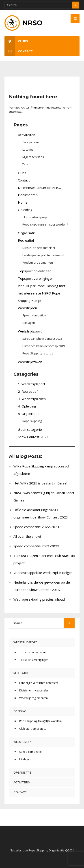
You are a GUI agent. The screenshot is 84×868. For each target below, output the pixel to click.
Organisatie (27, 233)
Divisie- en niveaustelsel (39, 248)
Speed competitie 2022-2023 (36, 527)
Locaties (28, 149)
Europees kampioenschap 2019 (44, 346)
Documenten (28, 195)
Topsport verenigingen (36, 278)
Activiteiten (27, 135)
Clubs (16, 41)
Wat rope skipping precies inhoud (39, 599)
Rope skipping (32, 421)
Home (23, 202)
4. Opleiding (27, 406)
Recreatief (26, 240)
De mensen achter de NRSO (40, 188)
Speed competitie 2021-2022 (36, 546)
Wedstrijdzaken (30, 362)
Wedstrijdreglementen (38, 262)
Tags (26, 164)
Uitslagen (29, 323)
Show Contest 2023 (33, 437)
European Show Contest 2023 (42, 339)
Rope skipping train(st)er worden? (45, 224)
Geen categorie (30, 429)
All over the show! (27, 536)
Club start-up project (36, 217)
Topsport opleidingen (35, 271)
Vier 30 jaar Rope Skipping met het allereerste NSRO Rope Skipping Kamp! (42, 293)
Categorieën (31, 142)
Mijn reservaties (33, 157)
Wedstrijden (27, 308)
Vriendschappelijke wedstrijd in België (43, 573)
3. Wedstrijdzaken (32, 399)
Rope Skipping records (38, 353)
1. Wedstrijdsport (32, 384)
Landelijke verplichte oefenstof (43, 255)
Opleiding (25, 210)
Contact (19, 51)
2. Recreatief (28, 391)
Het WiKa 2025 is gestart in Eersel (40, 483)
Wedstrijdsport (30, 331)
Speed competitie (34, 315)
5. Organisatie (29, 414)
